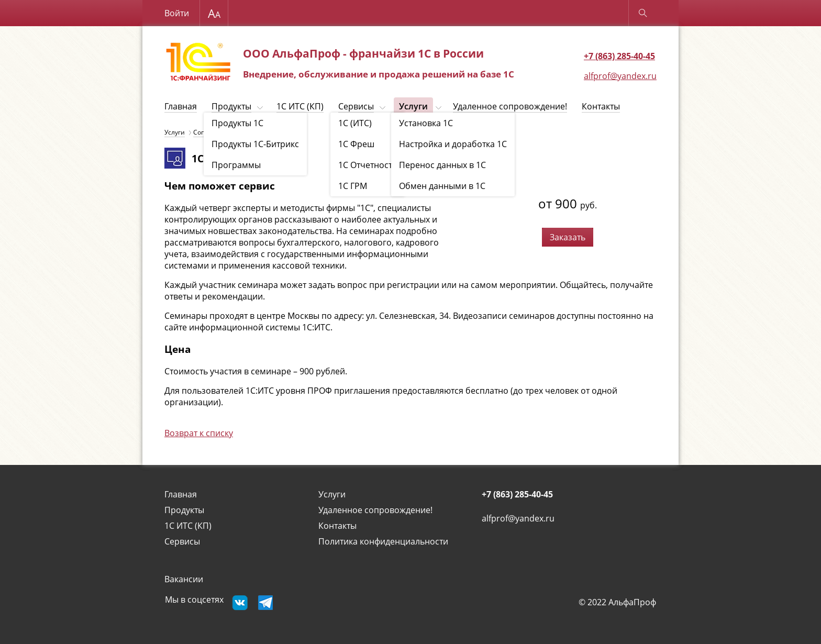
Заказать (568, 237)
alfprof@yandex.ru (620, 76)
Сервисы (356, 106)
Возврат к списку (199, 433)
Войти (177, 13)
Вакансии (184, 579)
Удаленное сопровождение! (510, 106)
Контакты (601, 106)
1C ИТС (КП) (300, 106)
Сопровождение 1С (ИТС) (232, 132)
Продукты (231, 106)
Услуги (413, 106)
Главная (181, 106)
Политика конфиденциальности (383, 541)
